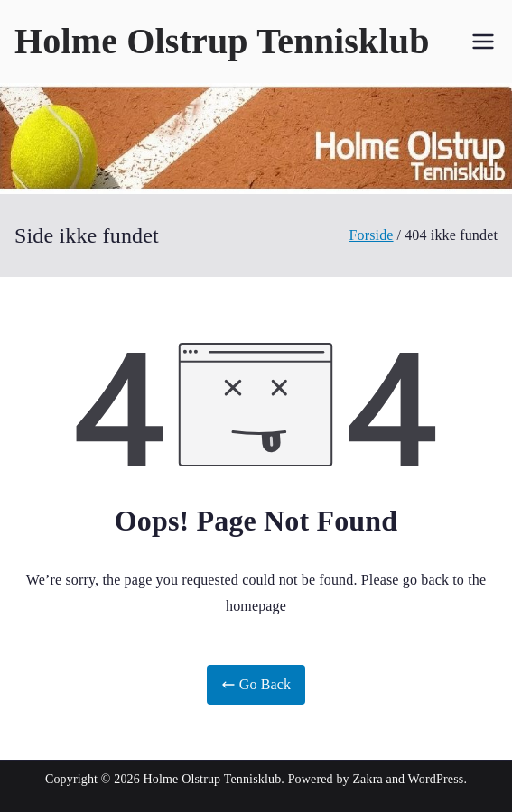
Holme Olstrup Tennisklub (222, 41)
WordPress (436, 779)
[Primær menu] (483, 42)
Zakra (367, 779)
